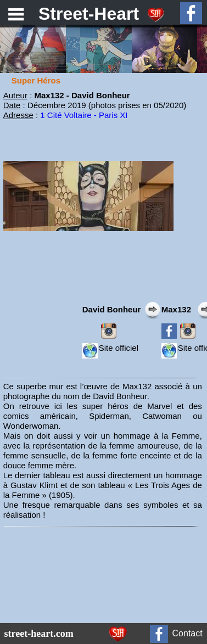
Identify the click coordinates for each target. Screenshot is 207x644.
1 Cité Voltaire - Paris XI (84, 115)
